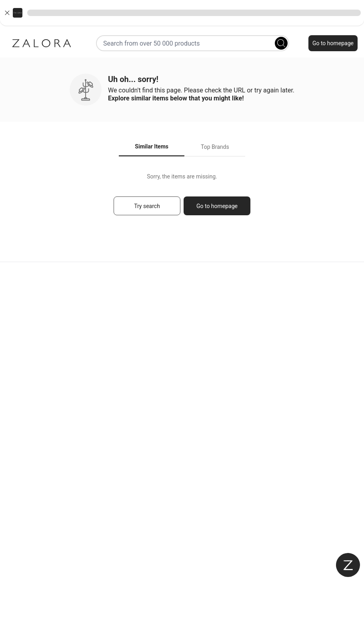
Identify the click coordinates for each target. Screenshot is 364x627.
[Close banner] (7, 13)
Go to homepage (333, 43)
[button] (182, 13)
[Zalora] (42, 43)
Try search (147, 206)
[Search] (281, 43)
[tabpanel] (182, 198)
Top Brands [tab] (215, 147)
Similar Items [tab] (152, 146)
